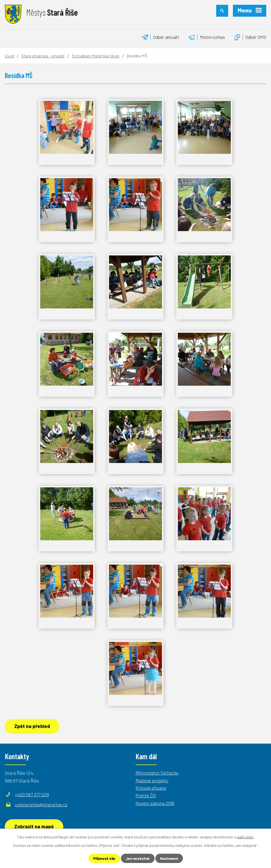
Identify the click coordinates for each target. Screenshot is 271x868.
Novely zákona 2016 (155, 803)
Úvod (9, 56)
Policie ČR (146, 795)
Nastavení (169, 858)
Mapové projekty (152, 780)
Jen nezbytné (138, 858)
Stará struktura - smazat (43, 56)
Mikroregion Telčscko (157, 773)
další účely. (245, 837)
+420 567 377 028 (32, 794)
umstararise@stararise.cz (41, 804)
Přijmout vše (104, 858)
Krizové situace (151, 788)
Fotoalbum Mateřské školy (96, 56)
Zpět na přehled (32, 726)
